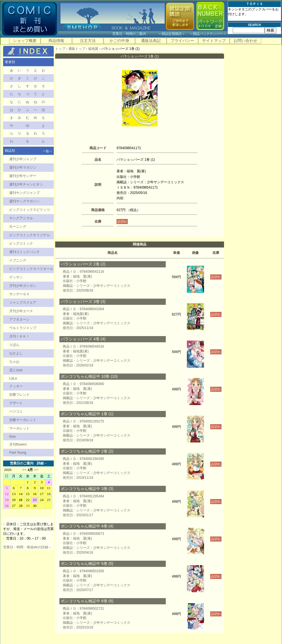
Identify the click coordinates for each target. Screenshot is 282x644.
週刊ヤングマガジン (24, 201)
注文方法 (88, 41)
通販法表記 (151, 41)
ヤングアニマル (21, 218)
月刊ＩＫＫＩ (19, 336)
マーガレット (19, 428)
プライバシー (182, 41)
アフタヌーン (19, 319)
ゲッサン (16, 277)
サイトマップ (214, 41)
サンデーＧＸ (19, 294)
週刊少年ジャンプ (23, 159)
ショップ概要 (25, 41)
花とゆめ (16, 370)
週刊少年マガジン (23, 167)
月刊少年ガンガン (23, 286)
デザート (16, 403)
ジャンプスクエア (23, 303)
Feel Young (18, 453)
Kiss (13, 437)
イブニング (18, 260)
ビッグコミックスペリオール (31, 269)
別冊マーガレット (23, 420)
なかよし (16, 353)
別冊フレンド (19, 395)
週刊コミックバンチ (24, 252)
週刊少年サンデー (23, 176)
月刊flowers (18, 444)
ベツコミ (16, 412)
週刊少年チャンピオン (26, 184)
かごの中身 (119, 41)
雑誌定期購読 (172, 34)
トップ (60, 49)
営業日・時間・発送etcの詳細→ (27, 547)
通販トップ (77, 49)
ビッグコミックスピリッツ (30, 210)
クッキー (16, 386)
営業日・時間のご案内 (135, 34)
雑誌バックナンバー (208, 34)
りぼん (14, 345)
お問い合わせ (245, 41)
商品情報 (56, 41)
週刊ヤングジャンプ (24, 193)
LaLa (13, 378)
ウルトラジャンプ (23, 328)
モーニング (18, 227)
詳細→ (42, 463)
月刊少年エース (21, 311)
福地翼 (93, 49)
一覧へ (47, 151)
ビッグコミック (21, 243)
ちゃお (14, 362)
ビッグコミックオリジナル (30, 235)
